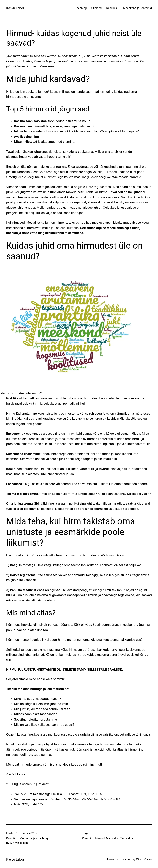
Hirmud (100, 838)
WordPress (144, 859)
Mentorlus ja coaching (34, 838)
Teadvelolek (128, 838)
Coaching (88, 838)
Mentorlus (112, 838)
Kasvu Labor (15, 8)
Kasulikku (12, 838)
